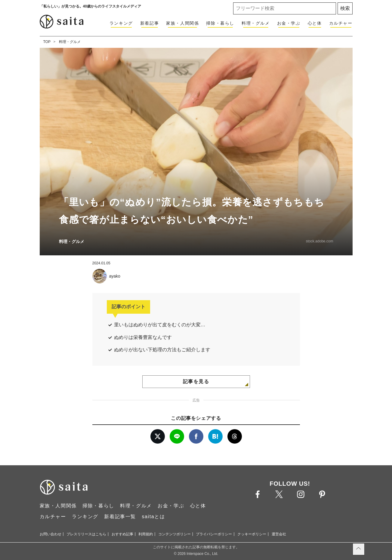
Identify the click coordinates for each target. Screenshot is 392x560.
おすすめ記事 (122, 534)
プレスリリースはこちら (86, 534)
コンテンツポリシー (174, 534)
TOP (47, 42)
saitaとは (153, 517)
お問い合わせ (51, 534)
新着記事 (150, 23)
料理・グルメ (256, 23)
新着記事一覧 (120, 517)
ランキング (121, 23)
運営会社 (279, 534)
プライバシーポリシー (214, 534)
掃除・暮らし (220, 23)
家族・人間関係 (182, 23)
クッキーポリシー (252, 534)
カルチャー (341, 23)
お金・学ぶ (289, 23)
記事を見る (196, 382)
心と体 (315, 23)
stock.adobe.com (320, 241)
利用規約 (146, 534)
